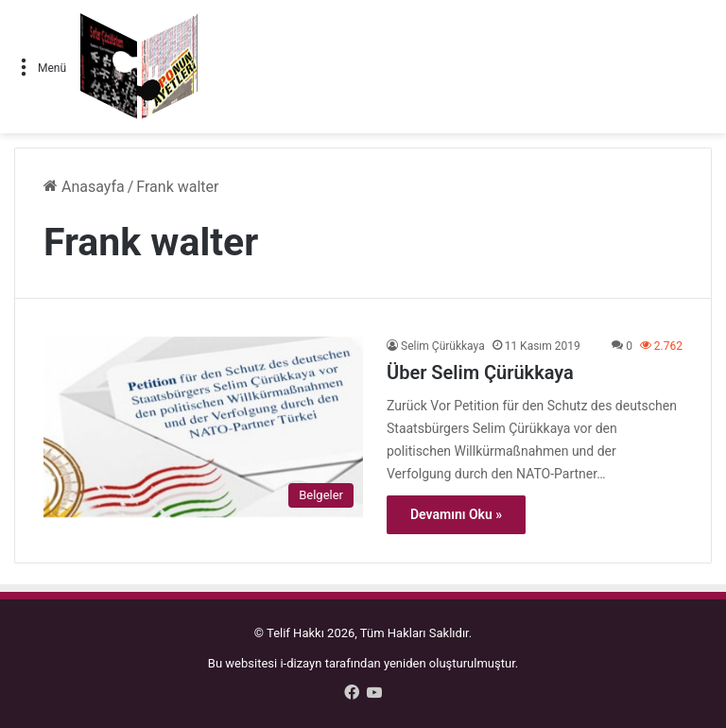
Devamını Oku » (456, 514)
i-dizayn (301, 663)
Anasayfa (84, 187)
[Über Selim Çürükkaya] (203, 427)
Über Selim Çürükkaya (480, 373)
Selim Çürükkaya (443, 346)
